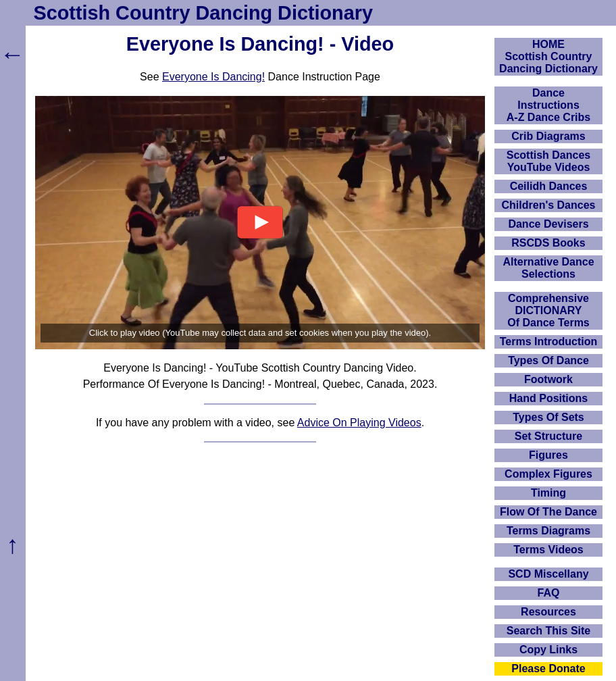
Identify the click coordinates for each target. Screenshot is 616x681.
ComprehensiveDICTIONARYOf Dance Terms (548, 310)
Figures (548, 455)
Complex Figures (548, 474)
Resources (548, 612)
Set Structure (548, 436)
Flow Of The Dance (548, 512)
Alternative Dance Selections (548, 268)
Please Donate (548, 669)
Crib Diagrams (548, 136)
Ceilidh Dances (549, 186)
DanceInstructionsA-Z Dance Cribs (548, 105)
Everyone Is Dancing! (213, 77)
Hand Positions (548, 398)
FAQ (549, 593)
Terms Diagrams (548, 531)
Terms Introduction (549, 342)
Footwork (548, 379)
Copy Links (548, 650)
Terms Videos (548, 550)
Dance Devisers (548, 224)
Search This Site (549, 631)
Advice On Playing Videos (359, 423)
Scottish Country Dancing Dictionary (203, 13)
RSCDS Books (548, 243)
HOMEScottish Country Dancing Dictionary (548, 56)
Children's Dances (549, 205)
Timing (548, 493)
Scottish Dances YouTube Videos (548, 161)
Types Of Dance (548, 360)
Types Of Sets (548, 417)
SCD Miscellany (548, 574)
